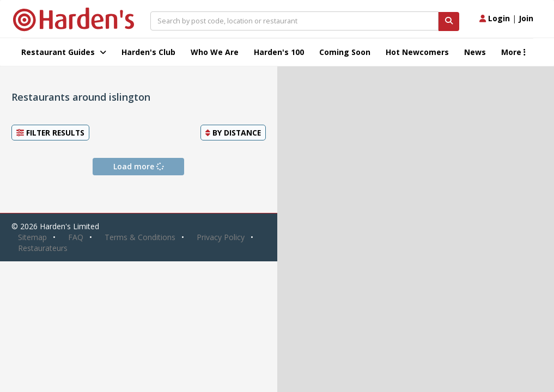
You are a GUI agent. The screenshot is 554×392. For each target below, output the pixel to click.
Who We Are (215, 52)
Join (526, 18)
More (513, 52)
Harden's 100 (279, 52)
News (475, 52)
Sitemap (32, 237)
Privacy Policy (221, 237)
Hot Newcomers (417, 52)
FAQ (76, 237)
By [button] (233, 133)
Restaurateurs (43, 248)
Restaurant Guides (64, 52)
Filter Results (50, 133)
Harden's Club (148, 52)
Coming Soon (345, 52)
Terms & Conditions (140, 237)
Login (495, 18)
